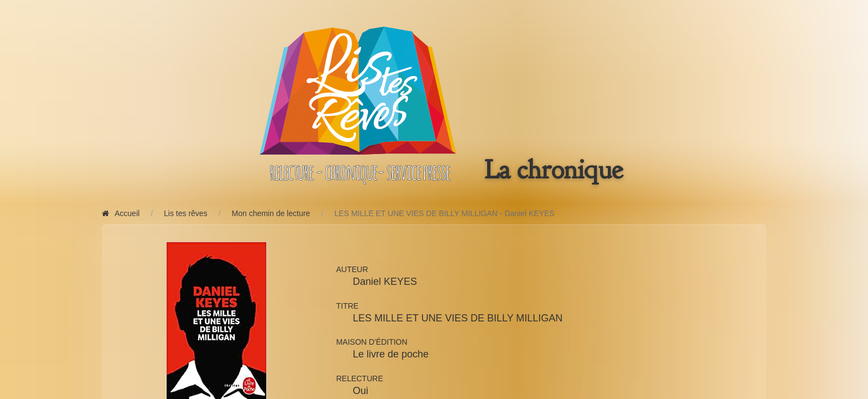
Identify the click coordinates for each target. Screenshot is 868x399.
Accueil (121, 213)
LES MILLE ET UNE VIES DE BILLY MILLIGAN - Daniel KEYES (445, 213)
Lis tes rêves (186, 213)
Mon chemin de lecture (271, 213)
